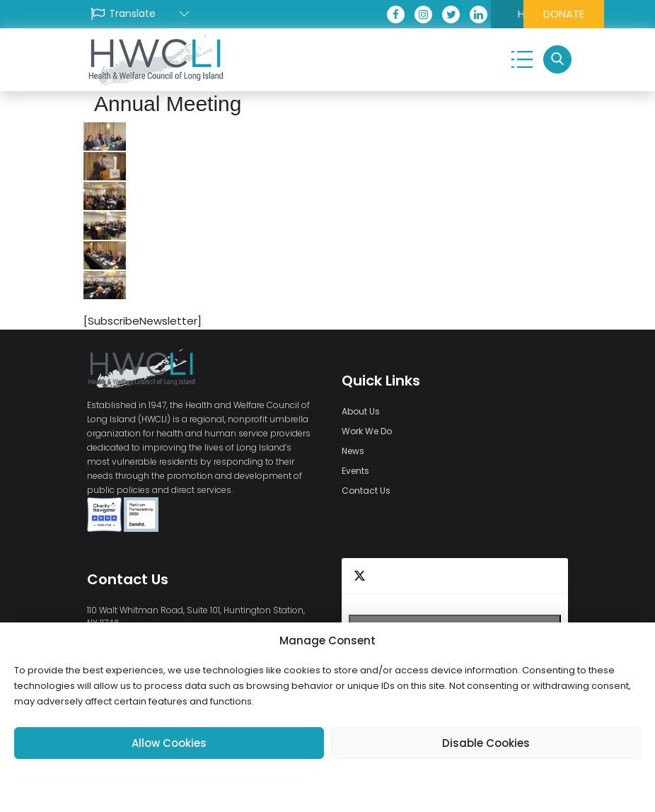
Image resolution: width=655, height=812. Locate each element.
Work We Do (367, 431)
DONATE (529, 14)
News (353, 451)
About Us (361, 411)
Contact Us (366, 491)
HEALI (444, 14)
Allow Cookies (169, 743)
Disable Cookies (486, 743)
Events (355, 471)
